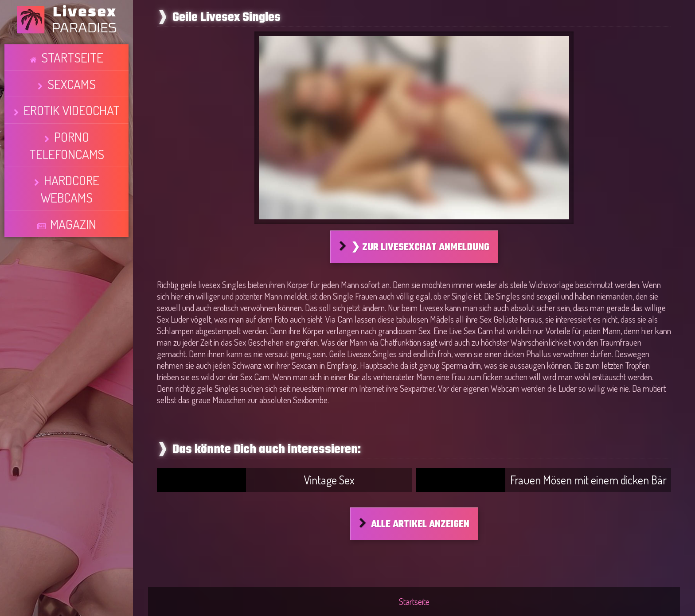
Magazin (73, 134)
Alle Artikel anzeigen (420, 524)
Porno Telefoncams (71, 101)
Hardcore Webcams (71, 118)
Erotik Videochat (71, 85)
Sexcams (71, 69)
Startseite (72, 52)
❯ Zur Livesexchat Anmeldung (420, 247)
